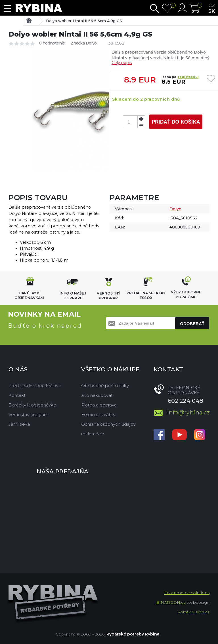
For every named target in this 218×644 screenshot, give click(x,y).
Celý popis (122, 63)
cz (212, 5)
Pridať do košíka (176, 122)
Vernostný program (28, 415)
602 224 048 (185, 401)
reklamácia (93, 434)
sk (212, 11)
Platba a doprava (99, 405)
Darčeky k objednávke (32, 405)
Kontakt (17, 395)
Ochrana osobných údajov (108, 424)
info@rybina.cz (188, 412)
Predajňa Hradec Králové (35, 386)
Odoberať (192, 324)
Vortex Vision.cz (194, 612)
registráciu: (188, 77)
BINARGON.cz (171, 602)
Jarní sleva (19, 424)
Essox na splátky (98, 415)
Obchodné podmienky (105, 386)
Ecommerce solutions (187, 593)
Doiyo (91, 43)
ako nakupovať (97, 395)
